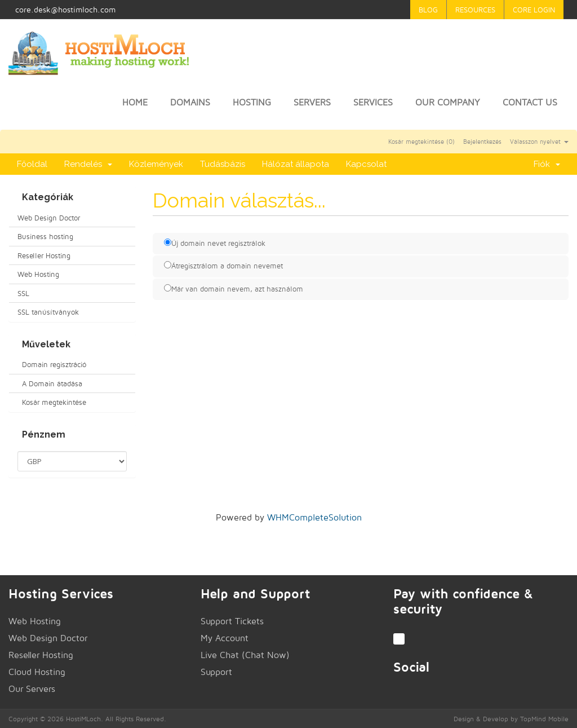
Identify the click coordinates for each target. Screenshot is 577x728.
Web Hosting (38, 274)
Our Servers (32, 689)
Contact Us (530, 102)
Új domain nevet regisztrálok (215, 243)
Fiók (547, 164)
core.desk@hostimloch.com (65, 9)
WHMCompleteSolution (314, 517)
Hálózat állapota (296, 164)
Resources (475, 10)
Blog (428, 10)
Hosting (252, 102)
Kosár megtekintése (52, 402)
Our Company (448, 102)
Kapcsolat (366, 164)
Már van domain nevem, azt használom (234, 289)
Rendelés (88, 164)
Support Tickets (232, 621)
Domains (190, 102)
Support (216, 672)
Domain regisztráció (52, 364)
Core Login (534, 10)
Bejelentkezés (482, 142)
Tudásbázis (223, 164)
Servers (312, 102)
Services (373, 102)
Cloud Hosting (37, 672)
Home (135, 102)
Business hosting (45, 236)
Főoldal (32, 164)
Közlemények (156, 164)
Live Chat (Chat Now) (245, 655)
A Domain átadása (50, 383)
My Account (225, 638)
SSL (23, 293)
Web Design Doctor (49, 218)
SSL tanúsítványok (48, 312)
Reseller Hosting (44, 255)
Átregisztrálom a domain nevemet (223, 266)
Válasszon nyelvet (539, 142)
